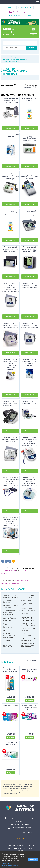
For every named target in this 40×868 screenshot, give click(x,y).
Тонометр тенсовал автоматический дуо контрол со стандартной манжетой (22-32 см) (11, 481)
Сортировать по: (31, 86)
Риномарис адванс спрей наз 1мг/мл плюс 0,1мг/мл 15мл (11, 670)
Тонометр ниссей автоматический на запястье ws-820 (29, 249)
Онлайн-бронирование (22, 12)
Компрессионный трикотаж (11, 606)
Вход (13, 15)
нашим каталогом (8, 571)
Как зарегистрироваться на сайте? (20, 848)
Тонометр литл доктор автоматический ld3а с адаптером (29, 175)
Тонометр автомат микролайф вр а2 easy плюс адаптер (11, 101)
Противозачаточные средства (29, 629)
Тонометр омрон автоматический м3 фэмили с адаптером (11, 403)
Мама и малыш (27, 601)
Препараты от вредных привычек (29, 624)
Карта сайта (20, 851)
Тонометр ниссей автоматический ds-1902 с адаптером (29, 213)
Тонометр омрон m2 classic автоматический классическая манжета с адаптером (11, 287)
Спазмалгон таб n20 (11, 705)
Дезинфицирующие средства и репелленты (11, 612)
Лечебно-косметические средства (10, 619)
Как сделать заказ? (20, 843)
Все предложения (32, 660)
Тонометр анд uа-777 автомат (29, 100)
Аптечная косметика (8, 646)
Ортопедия (25, 614)
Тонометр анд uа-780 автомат (11, 136)
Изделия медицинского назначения (9, 635)
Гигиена (7, 630)
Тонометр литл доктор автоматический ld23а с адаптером (29, 137)
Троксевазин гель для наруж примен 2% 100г (29, 670)
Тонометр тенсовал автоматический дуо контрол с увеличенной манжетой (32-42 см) (29, 441)
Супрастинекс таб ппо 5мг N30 (11, 743)
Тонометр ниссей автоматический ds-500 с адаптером (11, 249)
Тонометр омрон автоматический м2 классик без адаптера (29, 325)
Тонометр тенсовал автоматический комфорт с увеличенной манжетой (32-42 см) (29, 481)
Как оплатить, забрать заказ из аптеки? (20, 846)
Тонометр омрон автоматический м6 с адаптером (11, 439)
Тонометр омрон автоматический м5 (29, 402)
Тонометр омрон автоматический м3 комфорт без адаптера (29, 362)
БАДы (6, 624)
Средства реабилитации (27, 634)
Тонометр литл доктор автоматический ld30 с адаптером (11, 175)
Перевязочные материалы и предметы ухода (28, 619)
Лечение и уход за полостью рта (28, 596)
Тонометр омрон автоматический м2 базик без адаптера (29, 285)
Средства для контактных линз (28, 610)
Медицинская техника (27, 605)
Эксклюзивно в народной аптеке (10, 596)
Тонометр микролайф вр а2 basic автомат (11, 213)
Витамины (8, 627)
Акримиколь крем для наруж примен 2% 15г (29, 707)
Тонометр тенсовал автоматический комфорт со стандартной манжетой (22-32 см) (11, 521)
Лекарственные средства (10, 641)
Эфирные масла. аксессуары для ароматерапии (28, 645)
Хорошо (33, 860)
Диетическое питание (9, 601)
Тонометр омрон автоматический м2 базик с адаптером (11, 325)
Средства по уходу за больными (28, 639)
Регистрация (26, 15)
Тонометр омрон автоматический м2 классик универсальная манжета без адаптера (11, 364)
